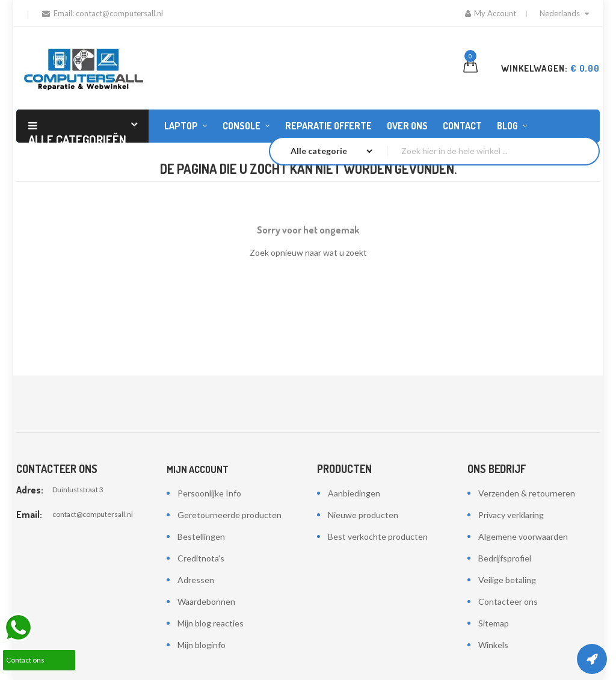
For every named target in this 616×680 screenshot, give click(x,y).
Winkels (493, 645)
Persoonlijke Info (209, 493)
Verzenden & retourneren (527, 493)
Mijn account (198, 469)
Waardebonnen (206, 601)
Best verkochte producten (378, 536)
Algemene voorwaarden (523, 536)
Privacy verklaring (511, 515)
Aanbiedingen (354, 493)
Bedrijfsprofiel (505, 558)
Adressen (196, 580)
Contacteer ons (508, 601)
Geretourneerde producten (229, 515)
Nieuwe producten (363, 515)
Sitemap (494, 623)
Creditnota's (201, 558)
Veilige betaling (507, 580)
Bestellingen (201, 536)
